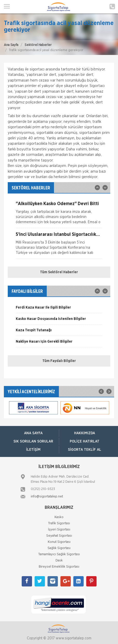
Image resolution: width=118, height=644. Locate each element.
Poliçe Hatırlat (85, 441)
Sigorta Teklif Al (85, 450)
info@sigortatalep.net (47, 497)
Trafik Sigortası (59, 523)
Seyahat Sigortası (59, 536)
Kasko (59, 517)
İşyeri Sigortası (59, 530)
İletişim (33, 450)
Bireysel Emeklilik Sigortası (59, 567)
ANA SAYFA (33, 433)
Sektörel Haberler (38, 45)
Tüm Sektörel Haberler (59, 272)
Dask (59, 561)
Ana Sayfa (11, 45)
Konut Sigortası (59, 542)
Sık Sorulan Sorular (33, 441)
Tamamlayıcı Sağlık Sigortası (59, 554)
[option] (59, 215)
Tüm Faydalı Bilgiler (59, 361)
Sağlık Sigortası (59, 548)
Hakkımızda (85, 433)
